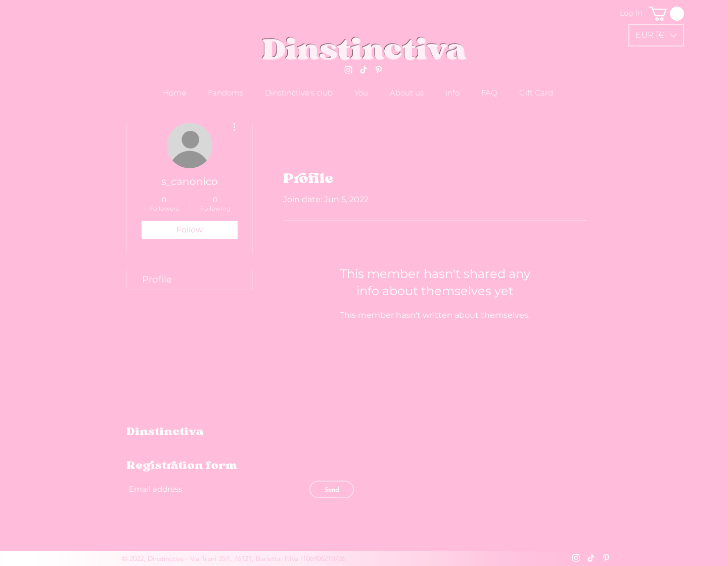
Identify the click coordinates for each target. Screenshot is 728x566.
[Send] (332, 489)
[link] (667, 14)
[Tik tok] (363, 70)
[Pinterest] (379, 70)
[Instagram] (348, 70)
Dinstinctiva (364, 49)
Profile (157, 279)
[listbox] (656, 35)
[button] (656, 35)
